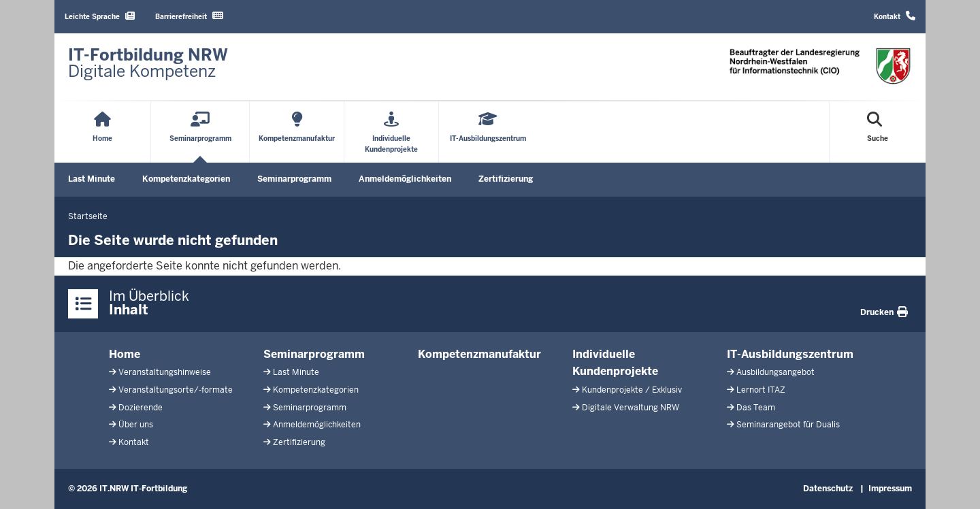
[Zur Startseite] (148, 63)
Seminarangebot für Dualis (788, 425)
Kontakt (895, 16)
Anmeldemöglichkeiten (405, 179)
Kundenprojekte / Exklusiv (632, 390)
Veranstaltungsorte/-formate (176, 390)
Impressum (890, 489)
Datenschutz (828, 489)
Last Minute (92, 179)
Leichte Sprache (100, 16)
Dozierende (141, 408)
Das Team (756, 408)
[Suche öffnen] (878, 132)
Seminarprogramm (294, 179)
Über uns (136, 425)
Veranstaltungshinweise (165, 372)
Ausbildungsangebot (775, 372)
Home (125, 354)
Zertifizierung (506, 179)
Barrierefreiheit (189, 16)
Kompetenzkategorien (186, 179)
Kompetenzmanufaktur (479, 354)
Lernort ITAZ (761, 390)
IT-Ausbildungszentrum (790, 354)
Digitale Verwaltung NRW (631, 408)
